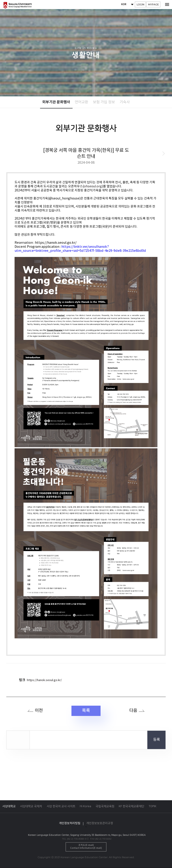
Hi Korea (85, 806)
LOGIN (140, 5)
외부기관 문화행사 (56, 102)
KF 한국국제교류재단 (131, 806)
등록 (157, 740)
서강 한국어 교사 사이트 (61, 806)
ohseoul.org (93, 186)
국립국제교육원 (105, 806)
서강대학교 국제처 (31, 806)
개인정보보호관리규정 (100, 824)
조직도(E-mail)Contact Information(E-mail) (86, 847)
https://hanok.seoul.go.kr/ (44, 680)
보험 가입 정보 (104, 102)
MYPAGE (153, 5)
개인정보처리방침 (70, 824)
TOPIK (153, 806)
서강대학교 (9, 806)
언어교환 (82, 102)
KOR (123, 5)
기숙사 (125, 102)
